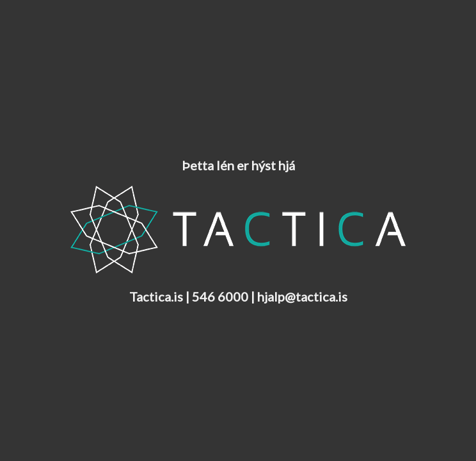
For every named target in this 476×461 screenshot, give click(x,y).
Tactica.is (156, 296)
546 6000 (220, 296)
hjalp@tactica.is (302, 296)
